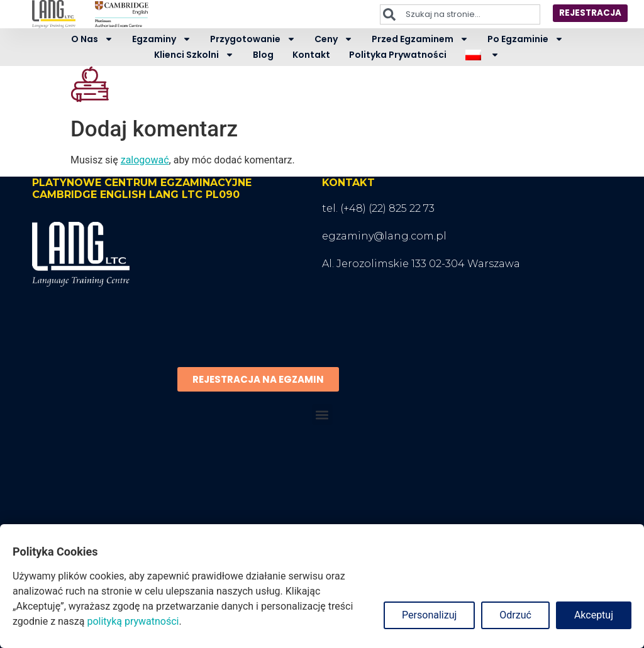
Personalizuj (429, 615)
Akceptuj (594, 615)
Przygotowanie (253, 39)
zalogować (145, 160)
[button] (322, 415)
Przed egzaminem (420, 39)
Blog (263, 55)
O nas (92, 39)
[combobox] (455, 14)
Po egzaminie (525, 39)
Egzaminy (162, 39)
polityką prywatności (133, 621)
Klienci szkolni (194, 55)
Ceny (334, 39)
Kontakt (311, 55)
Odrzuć (515, 615)
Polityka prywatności (398, 55)
